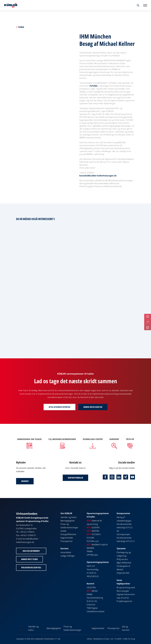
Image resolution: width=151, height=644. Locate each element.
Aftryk (89, 639)
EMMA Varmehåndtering (95, 596)
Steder (64, 531)
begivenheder (67, 538)
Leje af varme (123, 598)
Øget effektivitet (124, 563)
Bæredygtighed (68, 521)
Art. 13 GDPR (116, 639)
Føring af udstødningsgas (124, 519)
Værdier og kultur (69, 517)
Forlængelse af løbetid (123, 568)
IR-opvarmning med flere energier (126, 589)
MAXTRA (93, 531)
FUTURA (93, 86)
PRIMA (90, 551)
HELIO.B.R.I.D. (93, 576)
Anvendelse (66, 552)
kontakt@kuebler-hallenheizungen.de (98, 176)
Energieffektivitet (68, 534)
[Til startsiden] (10, 5)
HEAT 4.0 (91, 566)
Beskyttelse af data (101, 639)
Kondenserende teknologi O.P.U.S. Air (125, 528)
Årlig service (122, 559)
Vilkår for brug (129, 639)
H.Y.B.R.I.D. (92, 573)
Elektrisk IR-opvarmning (94, 522)
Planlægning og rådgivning (124, 554)
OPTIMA (92, 555)
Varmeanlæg (93, 569)
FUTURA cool (93, 541)
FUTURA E (94, 534)
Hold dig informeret (31, 551)
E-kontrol (91, 605)
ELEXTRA (93, 528)
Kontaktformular (75, 478)
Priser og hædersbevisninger (69, 526)
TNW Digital (92, 608)
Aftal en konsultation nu (59, 407)
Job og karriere (126, 628)
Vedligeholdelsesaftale (31, 568)
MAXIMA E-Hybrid (97, 545)
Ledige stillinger (68, 556)
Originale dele (123, 573)
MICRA (92, 591)
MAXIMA (90, 548)
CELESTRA (91, 588)
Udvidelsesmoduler (96, 611)
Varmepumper (123, 534)
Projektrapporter (125, 601)
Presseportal (66, 541)
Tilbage (20, 27)
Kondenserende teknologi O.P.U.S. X (126, 539)
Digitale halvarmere (126, 594)
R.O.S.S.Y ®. (92, 601)
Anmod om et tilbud (29, 559)
